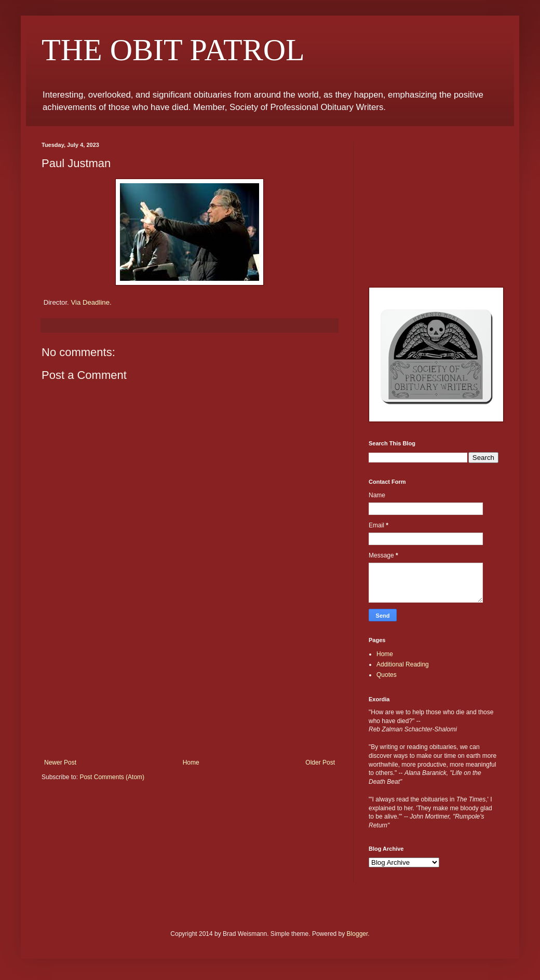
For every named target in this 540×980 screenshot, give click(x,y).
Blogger (357, 934)
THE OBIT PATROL (173, 50)
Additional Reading (403, 664)
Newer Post (60, 763)
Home (191, 763)
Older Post (320, 763)
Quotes (387, 675)
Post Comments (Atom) (112, 777)
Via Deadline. (91, 302)
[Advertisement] (190, 681)
